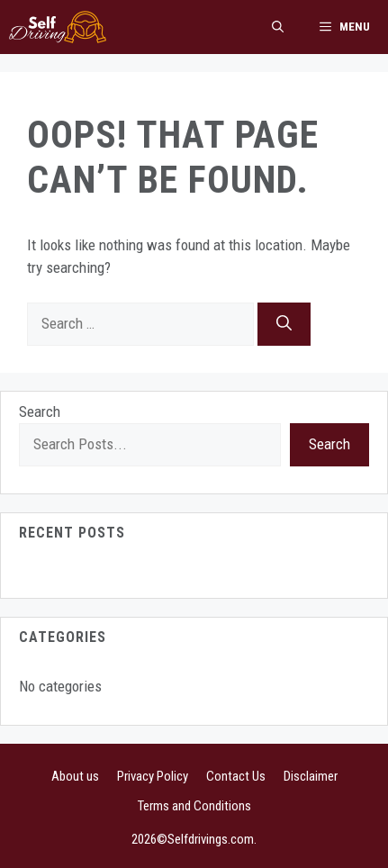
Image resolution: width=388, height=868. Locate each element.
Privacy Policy (153, 776)
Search (40, 411)
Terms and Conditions (194, 806)
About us (75, 776)
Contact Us (236, 776)
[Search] (284, 324)
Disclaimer (311, 776)
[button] (278, 27)
